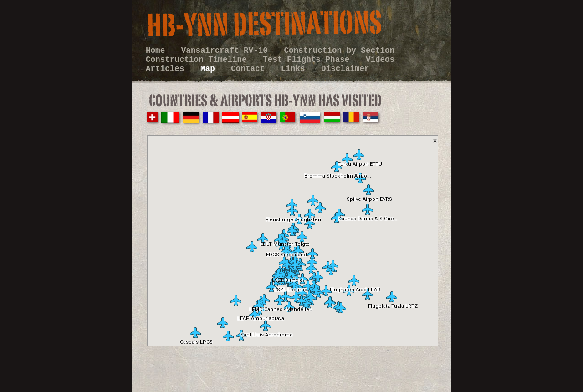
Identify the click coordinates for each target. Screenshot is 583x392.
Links (295, 69)
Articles (167, 69)
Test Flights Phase (309, 60)
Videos (380, 60)
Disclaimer (345, 69)
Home (158, 51)
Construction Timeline (199, 60)
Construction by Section (339, 51)
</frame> (293, 241)
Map (210, 69)
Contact (250, 69)
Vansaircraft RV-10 (227, 51)
